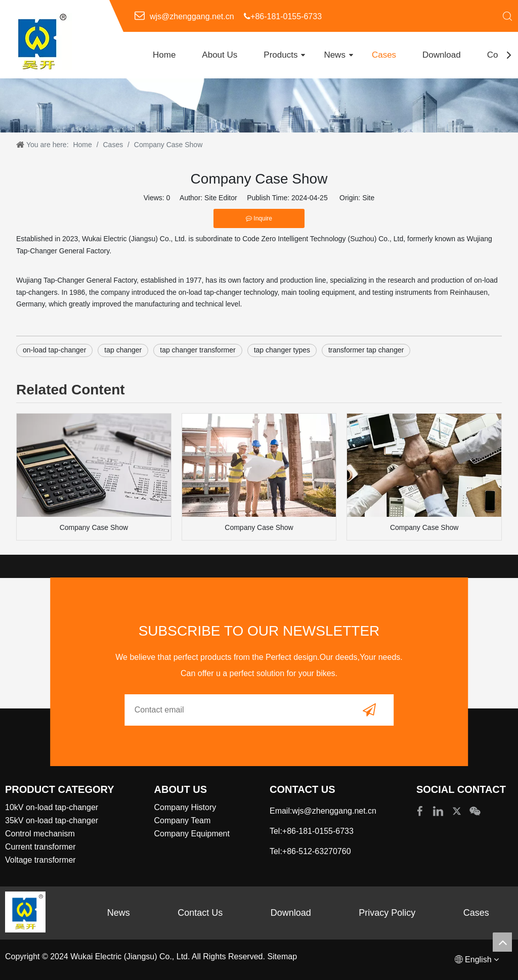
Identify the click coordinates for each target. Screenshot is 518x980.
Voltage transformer (40, 860)
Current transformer (40, 847)
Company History (185, 807)
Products (280, 55)
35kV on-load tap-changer (52, 820)
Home (164, 55)
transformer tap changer (366, 350)
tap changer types (282, 350)
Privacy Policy (387, 913)
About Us (220, 55)
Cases (384, 55)
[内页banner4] (259, 105)
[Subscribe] (369, 710)
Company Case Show (94, 527)
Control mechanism (40, 834)
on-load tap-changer (54, 350)
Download (442, 55)
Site (368, 198)
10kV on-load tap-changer (52, 807)
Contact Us (200, 913)
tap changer (123, 350)
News (335, 55)
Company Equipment (192, 834)
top (502, 942)
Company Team (183, 820)
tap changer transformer (198, 350)
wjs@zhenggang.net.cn (192, 16)
